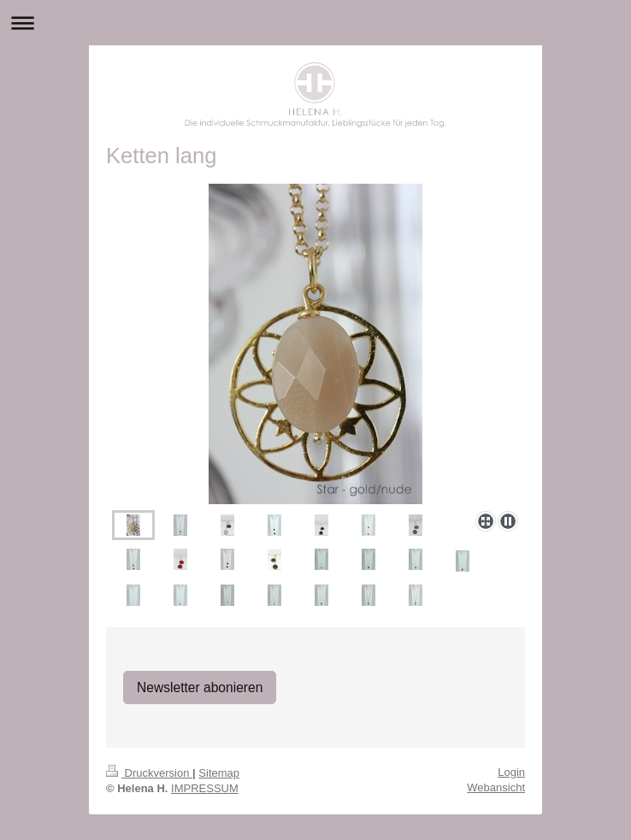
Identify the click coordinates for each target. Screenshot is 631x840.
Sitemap (219, 773)
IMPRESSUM (205, 788)
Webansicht (496, 787)
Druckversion (149, 773)
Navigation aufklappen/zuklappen (315, 23)
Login (511, 772)
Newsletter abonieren (200, 687)
